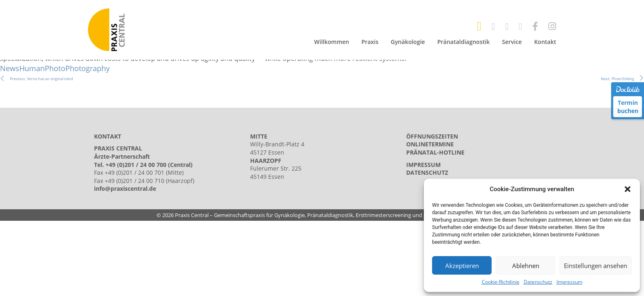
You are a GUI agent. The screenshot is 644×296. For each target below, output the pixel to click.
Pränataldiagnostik (464, 42)
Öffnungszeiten (432, 136)
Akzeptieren (462, 266)
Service (512, 42)
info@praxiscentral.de (125, 188)
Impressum (569, 282)
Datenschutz (538, 282)
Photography (87, 68)
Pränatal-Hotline (435, 152)
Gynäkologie (408, 42)
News (10, 68)
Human (32, 68)
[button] (628, 189)
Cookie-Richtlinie (501, 282)
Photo (55, 68)
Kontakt (545, 42)
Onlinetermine (430, 144)
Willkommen (332, 42)
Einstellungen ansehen (596, 266)
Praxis (370, 42)
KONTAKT (108, 136)
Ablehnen (526, 266)
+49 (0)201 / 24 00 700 (136, 165)
